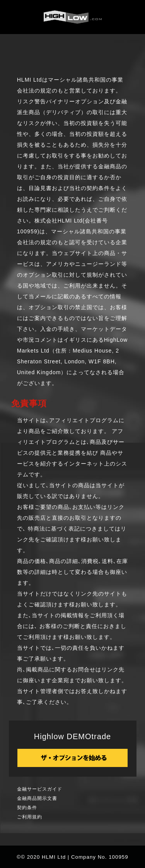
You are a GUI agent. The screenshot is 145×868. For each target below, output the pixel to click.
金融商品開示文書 (37, 798)
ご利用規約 (30, 817)
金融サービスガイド (40, 789)
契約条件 (27, 808)
